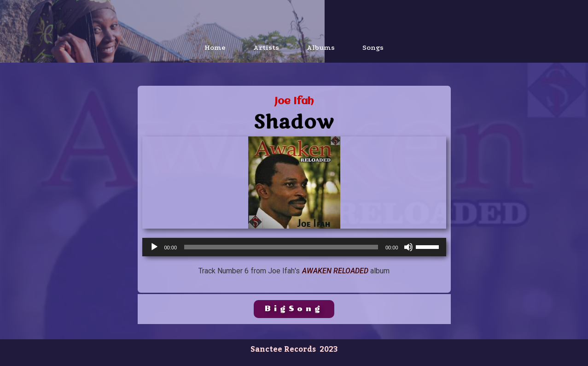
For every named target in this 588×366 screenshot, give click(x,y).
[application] (294, 247)
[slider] (281, 247)
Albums (321, 47)
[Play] (154, 247)
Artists (266, 47)
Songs (373, 47)
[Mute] (408, 247)
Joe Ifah (294, 102)
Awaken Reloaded (335, 271)
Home (215, 47)
